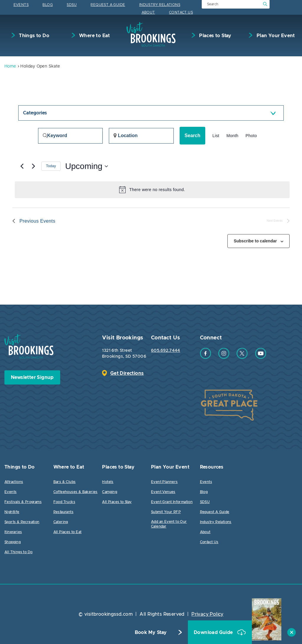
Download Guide (214, 632)
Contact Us (181, 12)
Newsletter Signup (32, 377)
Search (192, 135)
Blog (48, 5)
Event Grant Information (172, 502)
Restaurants (63, 512)
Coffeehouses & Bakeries (75, 492)
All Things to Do (18, 552)
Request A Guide (108, 5)
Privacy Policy (207, 614)
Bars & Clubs (65, 482)
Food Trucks (64, 502)
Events (21, 5)
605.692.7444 (166, 351)
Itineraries (13, 532)
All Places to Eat (68, 532)
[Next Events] (33, 166)
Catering (61, 522)
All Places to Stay (117, 502)
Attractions (14, 482)
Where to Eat (94, 36)
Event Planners (164, 482)
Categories (35, 113)
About (148, 12)
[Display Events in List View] (216, 136)
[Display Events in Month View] (233, 136)
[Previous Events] (22, 166)
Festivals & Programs (23, 502)
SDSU (72, 5)
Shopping (13, 542)
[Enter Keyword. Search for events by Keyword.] (70, 136)
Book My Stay (151, 632)
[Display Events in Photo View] (251, 136)
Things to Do (33, 36)
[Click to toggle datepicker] (87, 166)
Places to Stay (215, 36)
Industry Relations (160, 5)
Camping (110, 492)
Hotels (108, 482)
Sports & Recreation (22, 522)
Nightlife (12, 512)
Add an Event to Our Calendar (169, 524)
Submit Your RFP (166, 512)
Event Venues (163, 492)
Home (10, 66)
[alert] (152, 190)
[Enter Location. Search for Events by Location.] (141, 136)
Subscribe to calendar (255, 241)
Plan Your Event (275, 36)
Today (51, 166)
